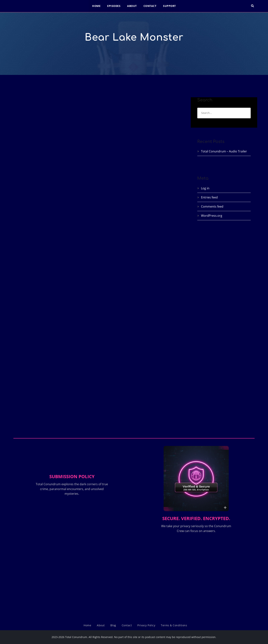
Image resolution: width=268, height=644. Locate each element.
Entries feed (209, 197)
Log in (205, 188)
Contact (150, 6)
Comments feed (212, 206)
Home (96, 6)
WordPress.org (212, 216)
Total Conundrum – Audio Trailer (224, 151)
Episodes (114, 6)
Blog (113, 625)
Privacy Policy (146, 625)
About (132, 6)
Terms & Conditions (174, 625)
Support (169, 6)
